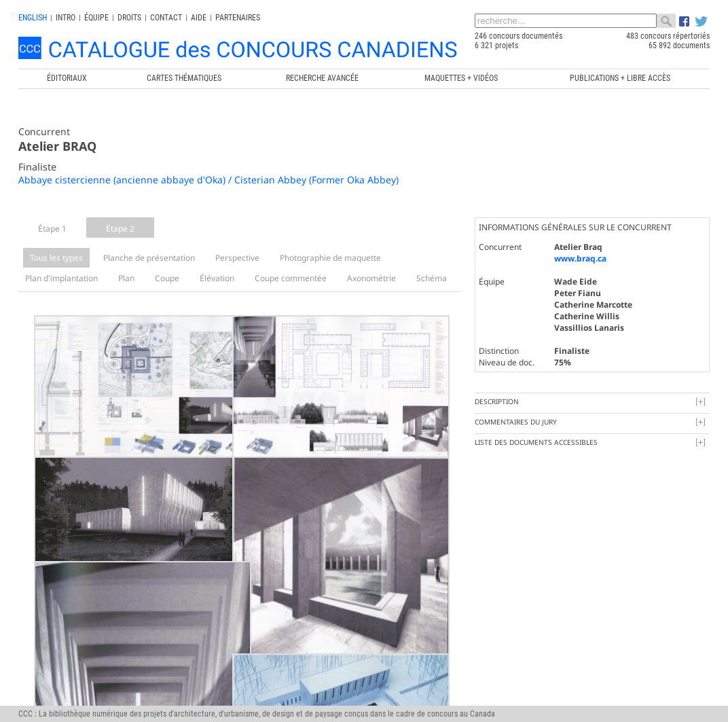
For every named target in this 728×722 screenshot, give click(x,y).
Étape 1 (52, 229)
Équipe (96, 18)
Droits (129, 18)
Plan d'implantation (61, 278)
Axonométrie (371, 278)
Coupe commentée (291, 278)
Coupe (167, 278)
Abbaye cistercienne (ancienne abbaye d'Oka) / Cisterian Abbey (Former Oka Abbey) (208, 180)
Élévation (217, 278)
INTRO (66, 18)
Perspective (237, 258)
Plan (126, 278)
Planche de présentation (149, 258)
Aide (199, 18)
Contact (166, 18)
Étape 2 (120, 229)
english (33, 18)
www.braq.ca (580, 258)
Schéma (432, 278)
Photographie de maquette (330, 258)
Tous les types (56, 258)
